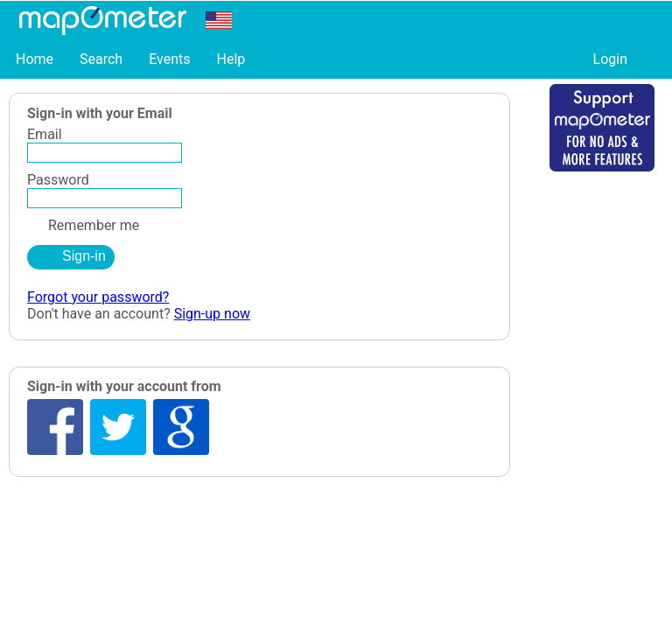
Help (231, 59)
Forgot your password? (98, 297)
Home (35, 59)
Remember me (83, 225)
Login (610, 59)
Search (101, 59)
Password (58, 180)
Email (45, 134)
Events (169, 59)
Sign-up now (212, 314)
